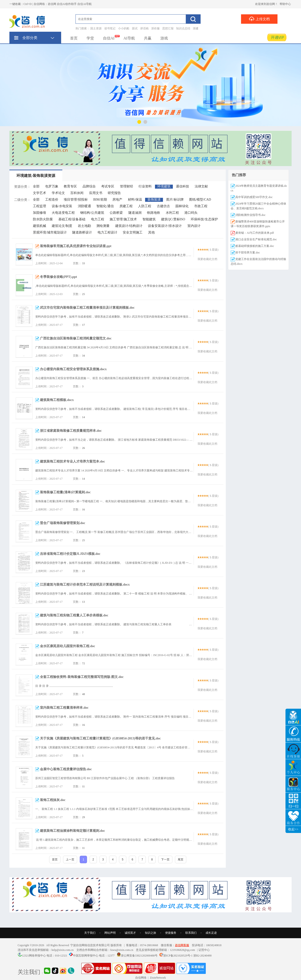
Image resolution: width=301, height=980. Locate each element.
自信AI (109, 38)
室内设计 (194, 226)
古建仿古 (163, 206)
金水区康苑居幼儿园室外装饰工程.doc (68, 646)
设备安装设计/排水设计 (165, 226)
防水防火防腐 (43, 219)
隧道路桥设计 (82, 232)
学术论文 (58, 193)
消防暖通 (84, 206)
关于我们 (90, 933)
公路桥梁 (116, 213)
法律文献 (201, 186)
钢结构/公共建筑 (92, 213)
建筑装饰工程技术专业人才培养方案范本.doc (73, 461)
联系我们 (191, 933)
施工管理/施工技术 (123, 219)
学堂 (90, 38)
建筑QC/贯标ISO (173, 219)
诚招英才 (130, 933)
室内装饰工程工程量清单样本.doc (64, 708)
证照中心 (204, 950)
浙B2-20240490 (202, 956)
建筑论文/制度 (62, 226)
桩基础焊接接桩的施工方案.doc (255, 246)
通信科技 (182, 186)
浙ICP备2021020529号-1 (178, 956)
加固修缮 (40, 213)
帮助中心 (285, 4)
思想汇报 (168, 28)
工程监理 (40, 206)
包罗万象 (52, 186)
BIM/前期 (100, 200)
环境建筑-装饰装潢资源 (36, 176)
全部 (36, 186)
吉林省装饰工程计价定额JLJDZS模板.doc (70, 554)
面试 (135, 28)
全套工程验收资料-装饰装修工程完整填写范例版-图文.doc (82, 677)
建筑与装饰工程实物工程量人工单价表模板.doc (74, 615)
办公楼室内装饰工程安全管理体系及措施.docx (73, 369)
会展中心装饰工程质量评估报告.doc (66, 769)
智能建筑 (149, 219)
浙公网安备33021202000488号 (139, 956)
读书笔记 (110, 28)
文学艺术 (40, 193)
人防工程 (145, 206)
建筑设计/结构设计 (129, 226)
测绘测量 (103, 226)
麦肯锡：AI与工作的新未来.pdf (255, 233)
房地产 (117, 200)
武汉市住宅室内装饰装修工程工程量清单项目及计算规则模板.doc (87, 308)
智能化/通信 (105, 206)
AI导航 (129, 38)
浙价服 (155, 28)
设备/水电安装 (62, 206)
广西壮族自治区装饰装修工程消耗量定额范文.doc (76, 338)
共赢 (148, 38)
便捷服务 (171, 933)
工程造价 (52, 200)
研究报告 (114, 193)
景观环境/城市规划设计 (50, 232)
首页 (74, 38)
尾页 (181, 859)
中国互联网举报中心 (86, 956)
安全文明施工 (133, 232)
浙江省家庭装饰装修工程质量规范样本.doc (71, 431)
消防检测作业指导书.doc (250, 215)
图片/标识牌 (175, 200)
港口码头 (191, 213)
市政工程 (201, 206)
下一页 (165, 859)
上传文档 (259, 19)
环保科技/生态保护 (204, 219)
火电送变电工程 (63, 213)
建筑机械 (40, 226)
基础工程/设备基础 (72, 219)
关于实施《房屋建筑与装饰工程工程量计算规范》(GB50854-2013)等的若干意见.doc (100, 738)
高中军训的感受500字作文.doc (254, 197)
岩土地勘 (84, 226)
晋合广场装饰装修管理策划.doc (63, 523)
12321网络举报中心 (34, 956)
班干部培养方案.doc (248, 253)
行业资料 (145, 186)
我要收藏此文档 (207, 259)
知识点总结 (183, 28)
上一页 (70, 859)
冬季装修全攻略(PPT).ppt (59, 277)
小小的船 (124, 28)
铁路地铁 (154, 213)
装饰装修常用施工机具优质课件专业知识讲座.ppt (76, 246)
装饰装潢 (154, 200)
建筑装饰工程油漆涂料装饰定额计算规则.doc (73, 831)
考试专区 (108, 186)
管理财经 (127, 186)
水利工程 (172, 213)
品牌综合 (89, 186)
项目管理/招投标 (76, 200)
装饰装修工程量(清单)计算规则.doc (65, 492)
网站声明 (110, 933)
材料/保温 (135, 200)
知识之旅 (150, 933)
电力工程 (98, 219)
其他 (151, 232)
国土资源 (96, 28)
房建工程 (126, 206)
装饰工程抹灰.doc (53, 800)
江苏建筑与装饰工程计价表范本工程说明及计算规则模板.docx (85, 585)
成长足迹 (211, 933)
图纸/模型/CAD (200, 200)
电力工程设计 (107, 232)
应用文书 (96, 193)
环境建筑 (164, 186)
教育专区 (70, 186)
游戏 (164, 38)
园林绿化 (182, 206)
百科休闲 (77, 193)
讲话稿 (144, 28)
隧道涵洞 (135, 213)
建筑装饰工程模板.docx (57, 400)
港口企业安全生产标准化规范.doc (256, 239)
